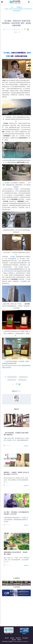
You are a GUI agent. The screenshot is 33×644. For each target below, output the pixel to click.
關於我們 (7, 638)
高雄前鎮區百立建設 (23, 377)
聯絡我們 (19, 640)
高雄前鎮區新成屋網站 (8, 363)
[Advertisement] (16, 613)
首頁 (12, 7)
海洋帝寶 (21, 199)
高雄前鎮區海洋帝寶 (12, 380)
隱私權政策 (18, 638)
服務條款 (12, 638)
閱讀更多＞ (27, 446)
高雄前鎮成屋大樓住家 (12, 377)
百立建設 (7, 183)
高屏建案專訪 (19, 7)
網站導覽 (14, 640)
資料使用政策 (25, 638)
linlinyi (18, 29)
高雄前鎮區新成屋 (22, 380)
